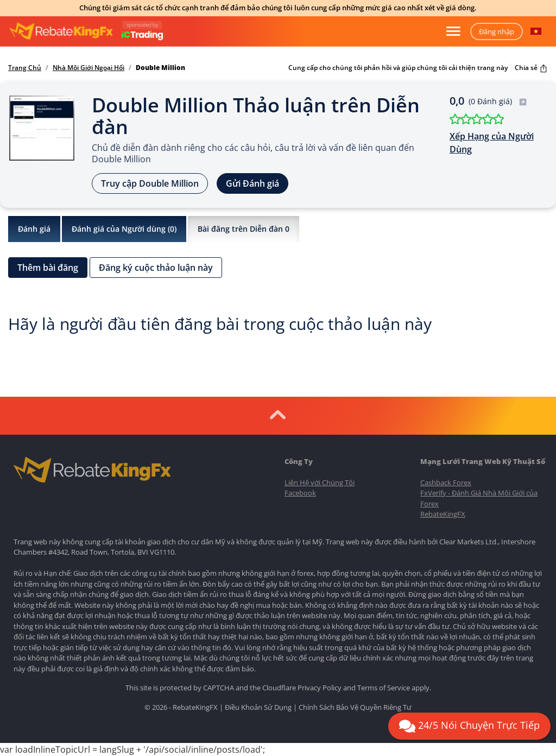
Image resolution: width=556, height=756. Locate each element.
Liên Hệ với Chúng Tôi (320, 482)
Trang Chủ (25, 68)
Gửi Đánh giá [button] (252, 183)
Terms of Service (384, 688)
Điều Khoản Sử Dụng (258, 707)
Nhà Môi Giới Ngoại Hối (89, 68)
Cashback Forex (446, 482)
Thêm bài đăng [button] (48, 268)
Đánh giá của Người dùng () (124, 229)
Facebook (300, 493)
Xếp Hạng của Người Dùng (492, 143)
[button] (536, 31)
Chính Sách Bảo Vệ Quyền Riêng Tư (355, 707)
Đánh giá (34, 229)
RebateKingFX (443, 514)
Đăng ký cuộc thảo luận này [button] (156, 268)
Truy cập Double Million (150, 183)
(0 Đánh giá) (498, 101)
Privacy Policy (320, 688)
